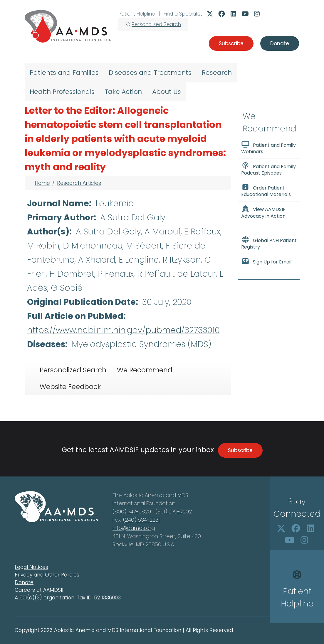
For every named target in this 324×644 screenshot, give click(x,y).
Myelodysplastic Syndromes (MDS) (141, 344)
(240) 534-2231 (141, 520)
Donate (24, 582)
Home (42, 183)
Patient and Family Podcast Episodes (269, 169)
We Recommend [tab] (145, 370)
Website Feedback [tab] (70, 387)
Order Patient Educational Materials (266, 191)
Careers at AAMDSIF (40, 590)
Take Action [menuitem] (123, 92)
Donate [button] (280, 43)
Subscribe (240, 450)
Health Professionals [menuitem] (62, 92)
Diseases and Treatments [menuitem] (150, 73)
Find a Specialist (183, 14)
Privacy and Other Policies (47, 575)
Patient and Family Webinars (269, 148)
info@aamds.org (134, 528)
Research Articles (79, 183)
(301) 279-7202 (174, 512)
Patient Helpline (137, 14)
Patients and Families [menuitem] (64, 73)
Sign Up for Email (266, 261)
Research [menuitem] (217, 73)
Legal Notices (31, 567)
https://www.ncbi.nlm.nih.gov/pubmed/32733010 (123, 330)
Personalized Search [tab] (73, 370)
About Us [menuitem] (167, 92)
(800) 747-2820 (132, 512)
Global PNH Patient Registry (269, 243)
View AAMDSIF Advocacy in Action (263, 212)
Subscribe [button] (231, 43)
